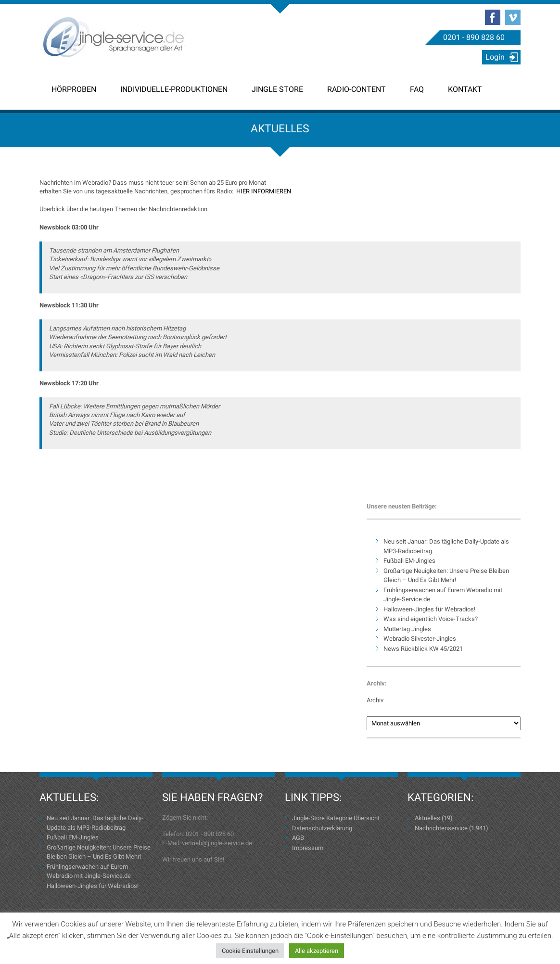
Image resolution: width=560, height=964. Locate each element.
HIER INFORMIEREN (264, 191)
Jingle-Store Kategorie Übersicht (336, 818)
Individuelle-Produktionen (174, 89)
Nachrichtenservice (441, 828)
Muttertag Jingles (407, 629)
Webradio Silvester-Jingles (420, 639)
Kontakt (465, 89)
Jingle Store (277, 89)
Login (495, 57)
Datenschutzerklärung (322, 828)
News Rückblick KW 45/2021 (423, 649)
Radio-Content (356, 89)
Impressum (308, 848)
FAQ (417, 89)
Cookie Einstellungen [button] (250, 951)
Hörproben (74, 89)
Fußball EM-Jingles (409, 561)
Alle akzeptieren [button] (317, 951)
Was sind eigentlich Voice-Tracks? (431, 619)
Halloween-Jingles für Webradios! (429, 609)
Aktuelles (427, 818)
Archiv (375, 700)
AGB (298, 838)
